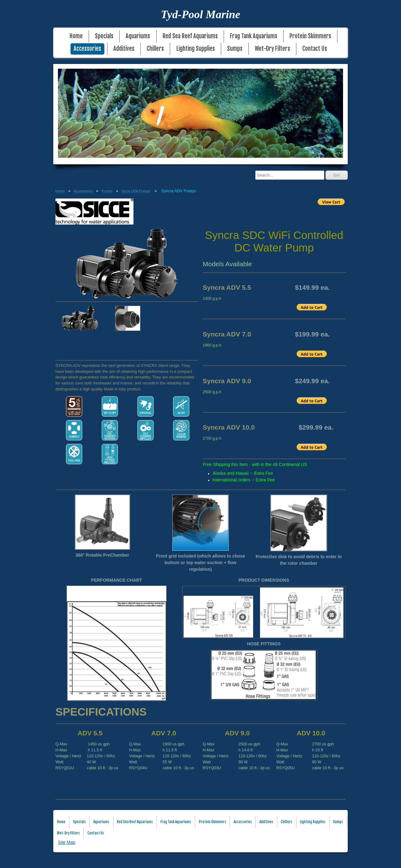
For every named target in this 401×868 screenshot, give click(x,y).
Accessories (87, 49)
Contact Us (315, 49)
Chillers (155, 49)
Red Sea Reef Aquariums (190, 36)
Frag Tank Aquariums (254, 36)
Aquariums (138, 36)
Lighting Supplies (196, 49)
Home (76, 36)
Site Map (67, 842)
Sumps (235, 49)
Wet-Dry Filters (272, 49)
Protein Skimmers (310, 36)
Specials (104, 36)
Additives (124, 49)
